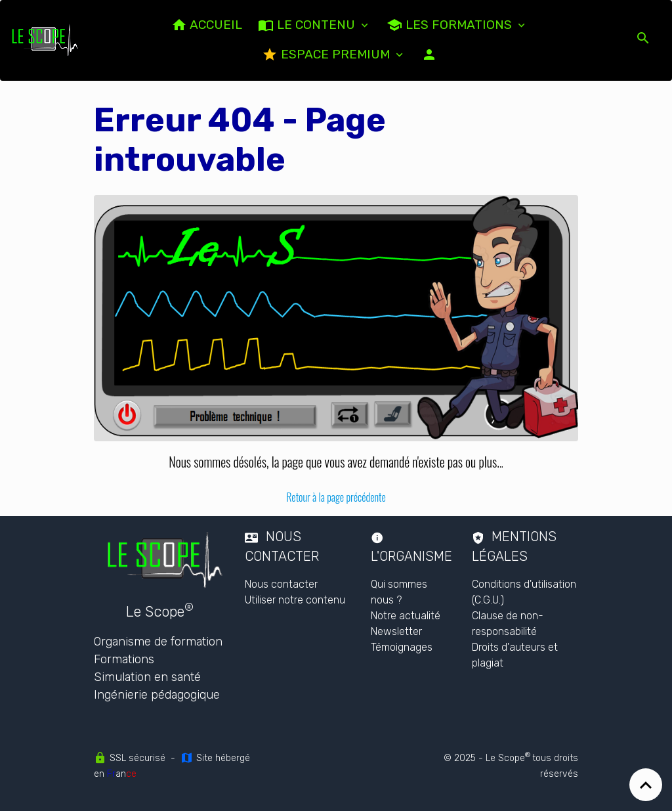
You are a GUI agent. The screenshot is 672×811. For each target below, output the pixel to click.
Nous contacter (281, 584)
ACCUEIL (207, 25)
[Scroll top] (646, 785)
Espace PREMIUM (327, 55)
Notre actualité (406, 616)
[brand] (45, 40)
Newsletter (396, 631)
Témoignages (402, 647)
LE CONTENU (308, 25)
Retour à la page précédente (336, 497)
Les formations (451, 25)
